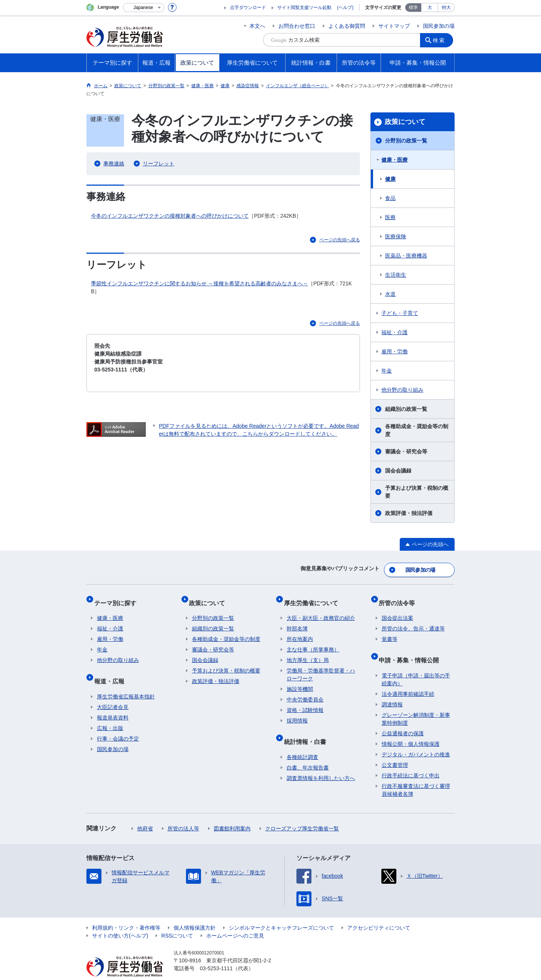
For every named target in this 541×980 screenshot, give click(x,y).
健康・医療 (394, 160)
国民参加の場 (439, 26)
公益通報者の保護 (403, 719)
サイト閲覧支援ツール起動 (304, 8)
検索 (441, 40)
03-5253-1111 (216, 954)
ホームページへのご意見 (235, 921)
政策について (405, 122)
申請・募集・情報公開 (412, 648)
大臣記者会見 (113, 692)
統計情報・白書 (308, 730)
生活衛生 (396, 275)
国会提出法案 (397, 610)
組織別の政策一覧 (406, 409)
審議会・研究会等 (406, 451)
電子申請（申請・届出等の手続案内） (416, 665)
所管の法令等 (400, 597)
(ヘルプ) (345, 8)
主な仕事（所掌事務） (313, 641)
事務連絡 (114, 164)
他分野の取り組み (402, 390)
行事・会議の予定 (118, 724)
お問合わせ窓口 (297, 26)
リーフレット (159, 164)
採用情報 (297, 712)
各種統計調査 (302, 742)
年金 (387, 371)
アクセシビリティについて (379, 913)
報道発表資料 (113, 703)
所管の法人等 (183, 814)
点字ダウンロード (248, 8)
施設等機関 (300, 681)
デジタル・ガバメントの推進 (416, 740)
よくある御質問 (347, 26)
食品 (390, 198)
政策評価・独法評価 (409, 513)
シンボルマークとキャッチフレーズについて (281, 913)
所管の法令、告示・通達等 (413, 620)
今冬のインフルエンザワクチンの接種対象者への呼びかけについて (170, 216)
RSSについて (177, 921)
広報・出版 (110, 713)
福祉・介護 (394, 332)
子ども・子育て (400, 313)
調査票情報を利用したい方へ (321, 763)
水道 (390, 294)
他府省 (145, 814)
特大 (446, 8)
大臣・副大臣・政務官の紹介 (321, 610)
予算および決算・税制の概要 (417, 492)
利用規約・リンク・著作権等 (126, 913)
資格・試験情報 (305, 702)
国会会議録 (398, 471)
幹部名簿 (297, 620)
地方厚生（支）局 (308, 652)
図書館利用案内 (232, 814)
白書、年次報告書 (308, 753)
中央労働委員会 (305, 691)
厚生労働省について (314, 597)
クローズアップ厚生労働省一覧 (302, 814)
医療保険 (396, 236)
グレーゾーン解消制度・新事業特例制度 (416, 704)
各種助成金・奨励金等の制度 (417, 430)
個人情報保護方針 (195, 913)
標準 (413, 8)
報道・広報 (112, 669)
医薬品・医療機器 (406, 256)
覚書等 (390, 631)
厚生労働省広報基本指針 (126, 682)
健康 (390, 179)
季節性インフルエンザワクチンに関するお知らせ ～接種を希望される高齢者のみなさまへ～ (199, 283)
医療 (390, 217)
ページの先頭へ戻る (340, 240)
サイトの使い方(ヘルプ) (120, 921)
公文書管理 (395, 750)
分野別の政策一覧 (406, 141)
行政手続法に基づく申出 (411, 761)
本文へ (257, 26)
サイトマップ (394, 26)
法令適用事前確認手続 (408, 679)
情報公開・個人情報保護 (411, 729)
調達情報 (392, 690)
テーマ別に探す (118, 597)
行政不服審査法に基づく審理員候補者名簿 (416, 775)
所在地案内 (300, 631)
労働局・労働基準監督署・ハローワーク (321, 666)
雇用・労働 (394, 351)
